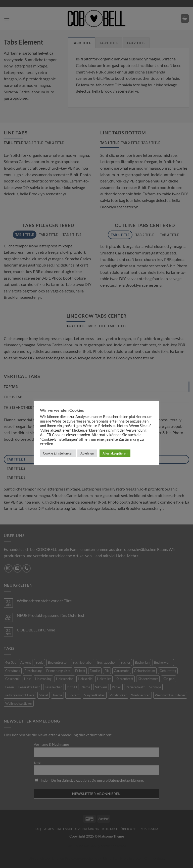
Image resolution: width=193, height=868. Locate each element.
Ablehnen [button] (87, 453)
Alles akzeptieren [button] (115, 453)
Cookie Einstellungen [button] (58, 453)
